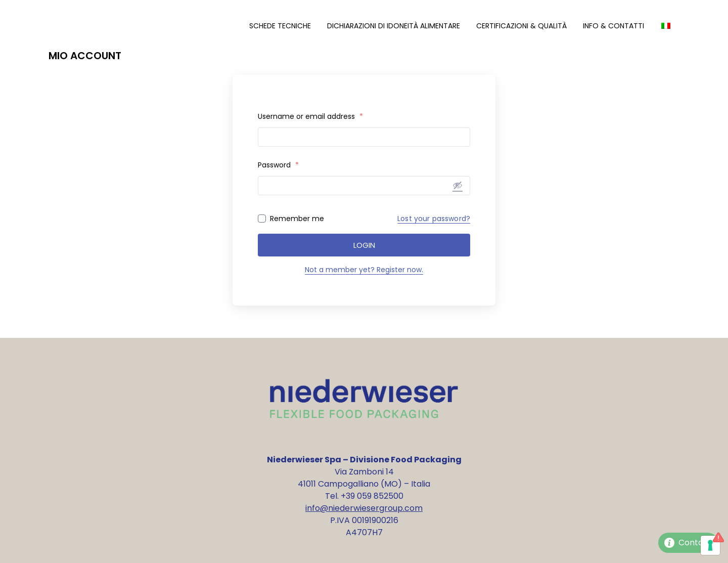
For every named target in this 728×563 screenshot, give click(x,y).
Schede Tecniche (280, 26)
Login (364, 245)
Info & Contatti (613, 26)
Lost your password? (434, 219)
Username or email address (310, 116)
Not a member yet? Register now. (364, 270)
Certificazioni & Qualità (521, 26)
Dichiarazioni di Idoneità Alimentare (394, 26)
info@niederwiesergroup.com (364, 508)
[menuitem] (666, 26)
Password (278, 165)
